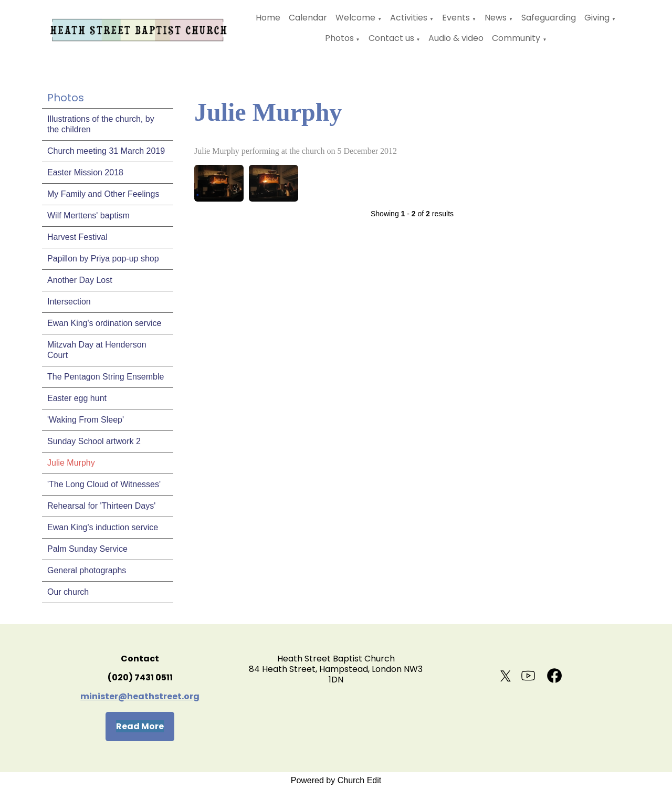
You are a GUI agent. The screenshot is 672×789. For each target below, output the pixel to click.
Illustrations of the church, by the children (101, 124)
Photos (339, 38)
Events (456, 18)
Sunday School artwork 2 (94, 441)
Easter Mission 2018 (85, 172)
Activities (409, 18)
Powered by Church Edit (336, 780)
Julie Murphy (71, 463)
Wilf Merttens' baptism (88, 215)
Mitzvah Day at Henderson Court (97, 350)
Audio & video (456, 38)
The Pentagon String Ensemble (106, 377)
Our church (68, 592)
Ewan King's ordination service (104, 323)
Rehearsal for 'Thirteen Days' (101, 506)
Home (268, 18)
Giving (597, 18)
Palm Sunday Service (87, 549)
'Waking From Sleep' (86, 420)
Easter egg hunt (77, 398)
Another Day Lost (80, 280)
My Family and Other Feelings (103, 194)
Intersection (69, 302)
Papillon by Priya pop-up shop (103, 259)
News (496, 18)
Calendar (308, 18)
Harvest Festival (77, 237)
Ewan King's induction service (103, 527)
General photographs (87, 570)
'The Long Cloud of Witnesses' (104, 484)
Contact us (391, 38)
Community (516, 38)
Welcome (355, 18)
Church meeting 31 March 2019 (106, 151)
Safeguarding (549, 18)
